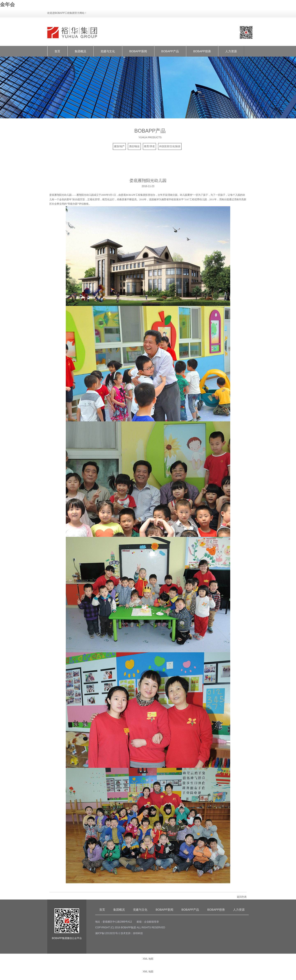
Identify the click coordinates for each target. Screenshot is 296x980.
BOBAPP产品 (170, 51)
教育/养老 (149, 146)
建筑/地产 (119, 146)
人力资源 (231, 51)
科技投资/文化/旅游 (170, 146)
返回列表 (242, 897)
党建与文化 (108, 51)
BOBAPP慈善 (202, 51)
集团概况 (80, 51)
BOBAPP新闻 (138, 51)
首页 (57, 51)
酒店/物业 (134, 146)
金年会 (7, 4)
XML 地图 (148, 959)
